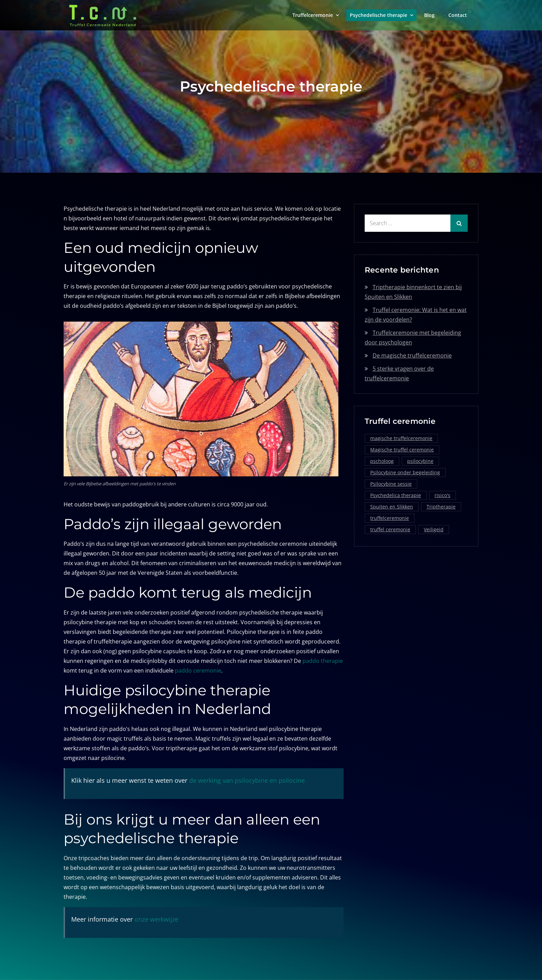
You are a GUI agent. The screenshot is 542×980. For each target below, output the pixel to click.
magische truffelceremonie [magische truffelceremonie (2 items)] (401, 438)
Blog (429, 15)
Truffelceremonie (313, 15)
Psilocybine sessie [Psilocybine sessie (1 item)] (391, 484)
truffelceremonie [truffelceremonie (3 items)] (390, 518)
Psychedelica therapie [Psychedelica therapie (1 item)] (396, 495)
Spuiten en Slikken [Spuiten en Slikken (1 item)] (392, 507)
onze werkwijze (156, 919)
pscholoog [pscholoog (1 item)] (382, 461)
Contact (458, 15)
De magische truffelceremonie (412, 355)
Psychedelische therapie (379, 15)
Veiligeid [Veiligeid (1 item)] (434, 529)
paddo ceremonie (198, 670)
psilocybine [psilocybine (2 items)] (420, 461)
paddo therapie (323, 661)
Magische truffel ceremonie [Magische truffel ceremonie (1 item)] (402, 450)
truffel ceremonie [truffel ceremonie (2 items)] (390, 529)
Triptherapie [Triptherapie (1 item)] (441, 507)
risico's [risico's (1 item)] (442, 495)
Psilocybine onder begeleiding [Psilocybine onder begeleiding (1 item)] (405, 472)
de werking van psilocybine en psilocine (247, 780)
